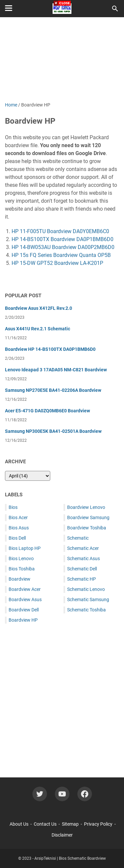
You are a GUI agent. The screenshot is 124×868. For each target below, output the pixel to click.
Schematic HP (82, 579)
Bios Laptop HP (25, 548)
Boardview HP (23, 620)
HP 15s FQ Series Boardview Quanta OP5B (61, 255)
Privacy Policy (98, 824)
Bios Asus (19, 528)
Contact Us (45, 824)
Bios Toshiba (22, 569)
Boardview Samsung (88, 517)
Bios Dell (17, 538)
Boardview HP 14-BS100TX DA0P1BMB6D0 (50, 349)
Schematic (78, 538)
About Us (19, 824)
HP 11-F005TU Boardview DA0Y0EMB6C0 (60, 231)
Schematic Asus (83, 558)
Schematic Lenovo (86, 589)
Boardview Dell (24, 610)
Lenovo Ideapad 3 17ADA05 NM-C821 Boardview (56, 370)
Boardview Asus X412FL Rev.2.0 (39, 308)
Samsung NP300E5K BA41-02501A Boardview (53, 431)
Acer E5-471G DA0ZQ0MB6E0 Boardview (47, 411)
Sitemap (70, 824)
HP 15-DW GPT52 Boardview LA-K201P (57, 263)
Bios (13, 507)
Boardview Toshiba (87, 528)
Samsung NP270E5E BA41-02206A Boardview (53, 390)
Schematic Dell (82, 569)
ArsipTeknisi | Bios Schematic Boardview (70, 858)
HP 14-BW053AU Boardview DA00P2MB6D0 (63, 247)
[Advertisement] (62, 696)
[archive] (28, 476)
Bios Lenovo (21, 558)
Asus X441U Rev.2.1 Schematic (38, 329)
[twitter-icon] (40, 794)
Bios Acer (18, 517)
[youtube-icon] (62, 794)
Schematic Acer (83, 548)
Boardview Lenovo (86, 507)
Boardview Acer (25, 589)
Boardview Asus (25, 599)
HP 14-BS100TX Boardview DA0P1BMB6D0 (62, 239)
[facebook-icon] (85, 794)
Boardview (20, 579)
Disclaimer (62, 835)
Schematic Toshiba (86, 610)
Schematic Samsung (88, 599)
